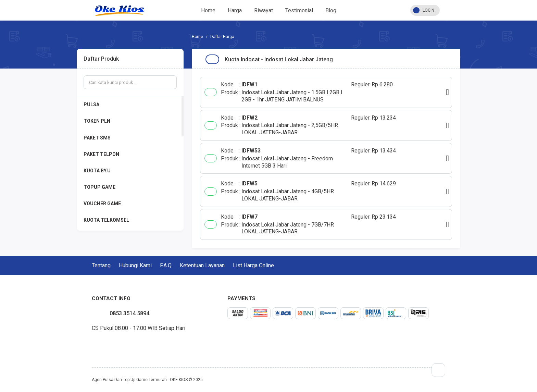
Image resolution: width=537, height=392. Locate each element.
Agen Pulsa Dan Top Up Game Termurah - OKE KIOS (140, 380)
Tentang (101, 265)
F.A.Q (166, 265)
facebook (92, 344)
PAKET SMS (97, 138)
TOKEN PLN (97, 121)
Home (208, 10)
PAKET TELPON (101, 154)
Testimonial (299, 10)
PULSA (91, 105)
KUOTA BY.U (97, 171)
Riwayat (264, 10)
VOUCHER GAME (102, 204)
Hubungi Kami (135, 265)
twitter (97, 344)
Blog (331, 10)
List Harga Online (253, 265)
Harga (235, 10)
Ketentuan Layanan (202, 265)
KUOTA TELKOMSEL (106, 220)
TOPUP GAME (99, 187)
